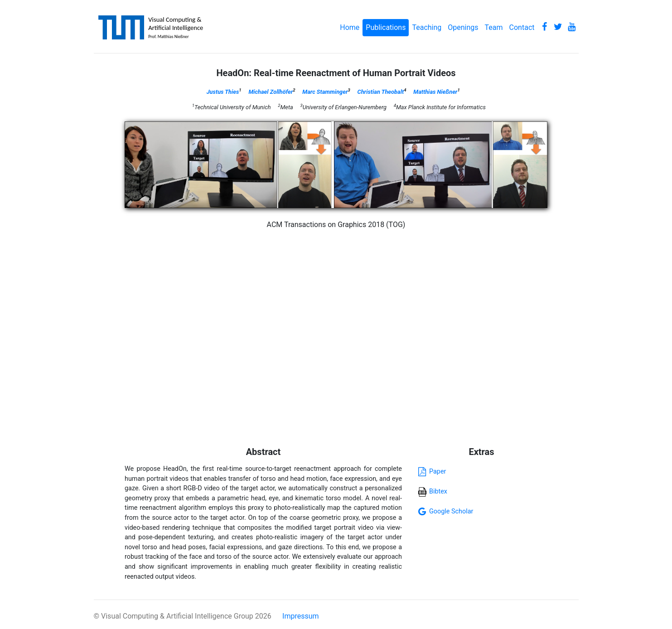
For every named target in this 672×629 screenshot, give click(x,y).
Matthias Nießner (435, 92)
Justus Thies (223, 92)
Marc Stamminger (325, 92)
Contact (522, 27)
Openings (463, 27)
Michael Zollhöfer (271, 92)
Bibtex (433, 491)
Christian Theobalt (381, 92)
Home (350, 27)
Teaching (427, 27)
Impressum (301, 616)
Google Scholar (444, 511)
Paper (431, 472)
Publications (386, 27)
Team (494, 27)
